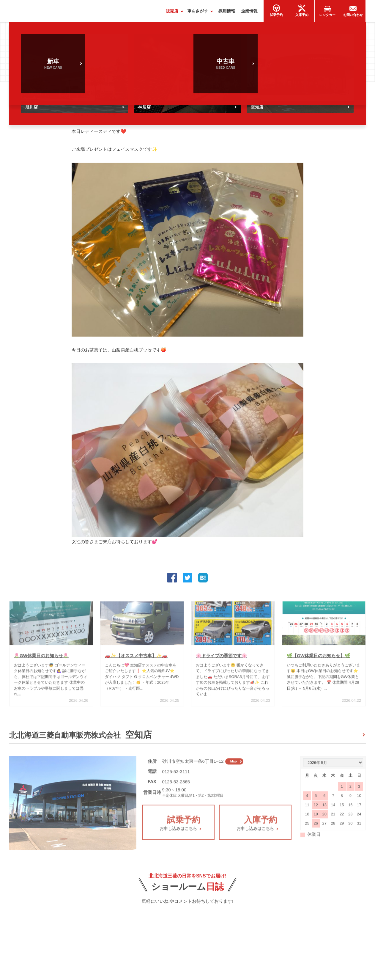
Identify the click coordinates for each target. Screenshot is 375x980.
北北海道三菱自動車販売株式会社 (81, 737)
